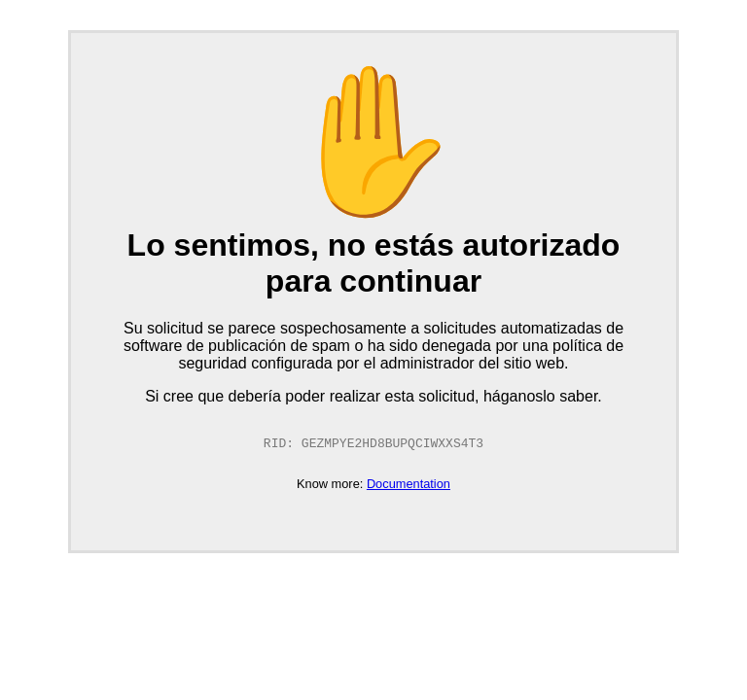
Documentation (409, 485)
